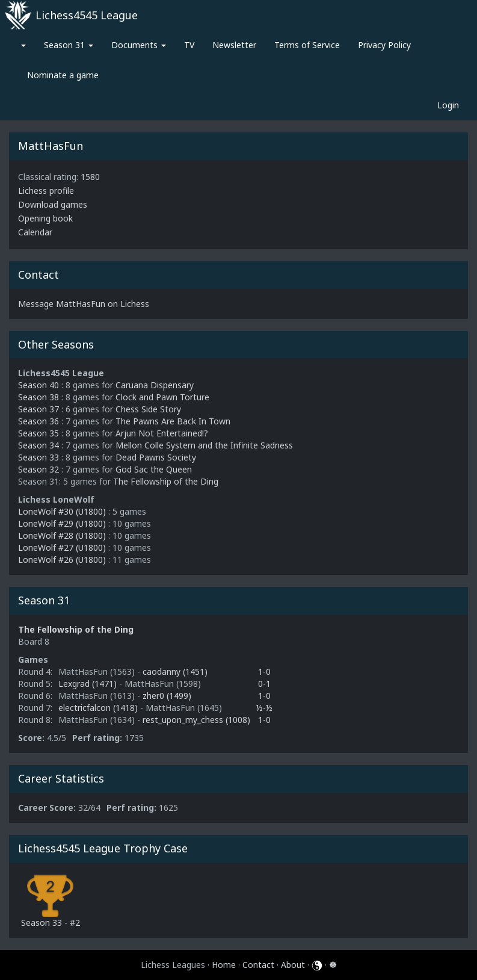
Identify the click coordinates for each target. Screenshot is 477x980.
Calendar (35, 232)
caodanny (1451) (175, 671)
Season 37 (38, 409)
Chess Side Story (148, 409)
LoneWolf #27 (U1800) (62, 547)
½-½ (264, 708)
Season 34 (38, 445)
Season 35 (38, 433)
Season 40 (38, 385)
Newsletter (234, 45)
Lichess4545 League (87, 15)
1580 (90, 177)
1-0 (264, 671)
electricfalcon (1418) (99, 708)
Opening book (45, 218)
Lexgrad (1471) (89, 684)
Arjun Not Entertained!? (162, 433)
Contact (258, 965)
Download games (53, 204)
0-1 (264, 684)
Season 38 (38, 397)
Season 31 (69, 45)
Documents (139, 45)
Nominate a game (63, 75)
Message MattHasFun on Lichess (84, 304)
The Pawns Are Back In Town (173, 421)
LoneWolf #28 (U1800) (62, 535)
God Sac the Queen (154, 469)
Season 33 (38, 457)
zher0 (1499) (167, 696)
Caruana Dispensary (155, 385)
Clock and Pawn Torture (162, 397)
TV (189, 45)
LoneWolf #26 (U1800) (62, 560)
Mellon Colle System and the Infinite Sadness (204, 445)
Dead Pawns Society (156, 457)
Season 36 (38, 421)
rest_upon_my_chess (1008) (196, 720)
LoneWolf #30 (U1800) (62, 511)
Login (448, 105)
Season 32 (38, 469)
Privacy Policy (384, 45)
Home (224, 965)
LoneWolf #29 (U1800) (62, 523)
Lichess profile (46, 191)
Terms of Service (307, 45)
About (293, 965)
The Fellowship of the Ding (166, 481)
